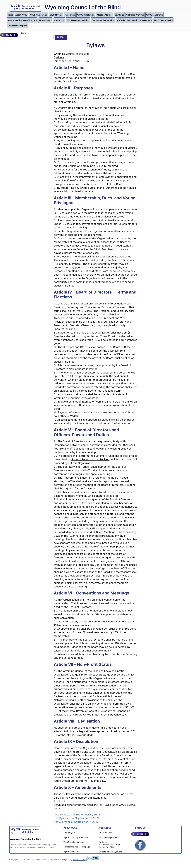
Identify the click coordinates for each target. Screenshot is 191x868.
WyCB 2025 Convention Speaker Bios (134, 20)
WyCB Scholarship (86, 15)
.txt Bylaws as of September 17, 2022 (76, 822)
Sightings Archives (135, 15)
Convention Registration (103, 20)
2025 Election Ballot (163, 20)
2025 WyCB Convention (78, 20)
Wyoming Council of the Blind (83, 7)
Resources (70, 15)
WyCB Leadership (155, 15)
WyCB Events (56, 15)
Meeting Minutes (105, 15)
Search (24, 33)
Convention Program (17, 26)
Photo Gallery (45, 20)
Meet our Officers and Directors (22, 20)
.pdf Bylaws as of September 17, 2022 (77, 818)
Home (10, 15)
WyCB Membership (39, 15)
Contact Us (59, 20)
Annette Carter (79, 860)
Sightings (119, 15)
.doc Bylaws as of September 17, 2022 (77, 815)
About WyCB (21, 15)
